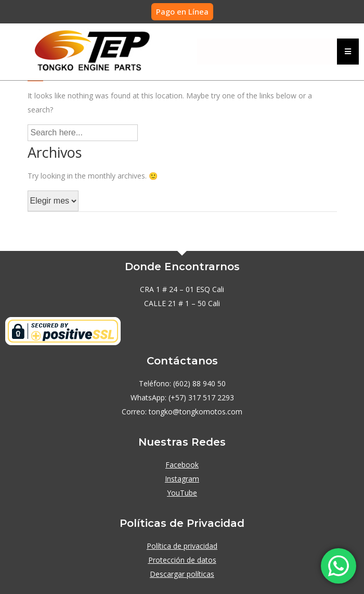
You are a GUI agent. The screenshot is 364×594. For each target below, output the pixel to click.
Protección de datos (182, 560)
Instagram (182, 479)
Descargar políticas (182, 574)
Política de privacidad (182, 546)
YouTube (182, 493)
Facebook (182, 465)
